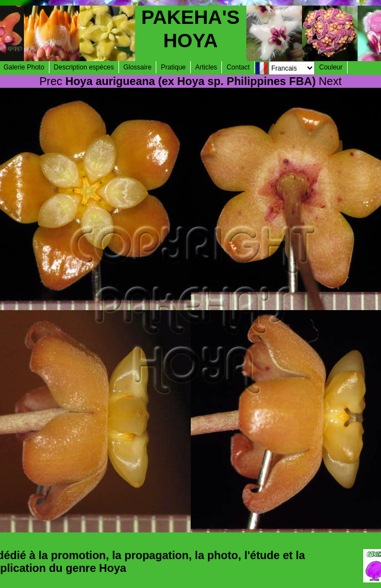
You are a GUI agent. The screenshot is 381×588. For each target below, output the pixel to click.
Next (330, 81)
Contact (238, 67)
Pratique (173, 67)
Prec (51, 81)
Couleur (331, 67)
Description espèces (84, 67)
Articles (206, 67)
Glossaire (138, 67)
